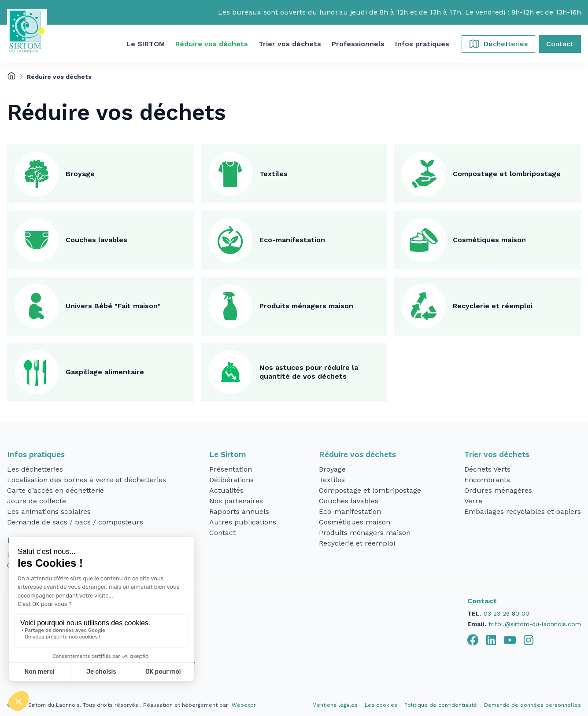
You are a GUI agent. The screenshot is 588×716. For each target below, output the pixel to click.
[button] (146, 44)
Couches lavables (96, 240)
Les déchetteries (35, 469)
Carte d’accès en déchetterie (55, 490)
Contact (222, 533)
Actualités (226, 490)
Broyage (80, 174)
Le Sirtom (228, 454)
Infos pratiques (36, 454)
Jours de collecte (37, 501)
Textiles (274, 174)
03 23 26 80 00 (507, 613)
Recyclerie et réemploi (493, 306)
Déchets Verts (487, 469)
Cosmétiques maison (489, 240)
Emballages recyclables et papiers (523, 511)
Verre (473, 501)
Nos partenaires (236, 501)
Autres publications (243, 522)
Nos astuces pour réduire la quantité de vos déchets (309, 372)
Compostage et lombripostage (507, 174)
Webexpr (244, 705)
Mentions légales (335, 705)
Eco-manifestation (292, 240)
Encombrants (487, 480)
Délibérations (231, 480)
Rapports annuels (239, 511)
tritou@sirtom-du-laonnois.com (535, 624)
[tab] (473, 640)
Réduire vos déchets (357, 454)
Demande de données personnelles (533, 705)
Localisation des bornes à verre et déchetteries (87, 480)
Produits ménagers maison (306, 306)
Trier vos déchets (497, 454)
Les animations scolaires (49, 511)
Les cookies (381, 705)
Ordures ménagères (498, 490)
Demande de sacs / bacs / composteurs (75, 522)
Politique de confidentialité (441, 705)
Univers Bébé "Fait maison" (113, 306)
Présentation (231, 469)
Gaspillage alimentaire (105, 372)
